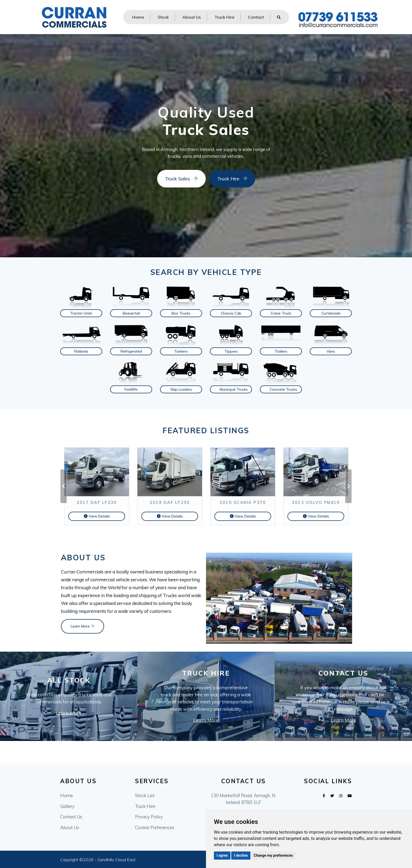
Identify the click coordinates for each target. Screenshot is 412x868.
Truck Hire (224, 17)
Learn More (83, 626)
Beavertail (131, 313)
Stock (163, 17)
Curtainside (331, 313)
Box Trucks (181, 313)
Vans (331, 351)
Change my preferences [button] (273, 855)
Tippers (231, 351)
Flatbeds (81, 351)
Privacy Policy (149, 817)
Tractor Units (81, 313)
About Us (192, 17)
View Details (97, 516)
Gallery (67, 806)
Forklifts (131, 389)
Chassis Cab (231, 313)
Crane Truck (281, 313)
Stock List (145, 795)
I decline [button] (241, 855)
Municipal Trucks (234, 389)
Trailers (281, 351)
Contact (256, 17)
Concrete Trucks (283, 389)
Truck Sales (175, 179)
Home (138, 17)
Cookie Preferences (155, 827)
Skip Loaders (181, 389)
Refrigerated (131, 351)
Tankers (181, 351)
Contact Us (71, 817)
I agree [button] (222, 855)
